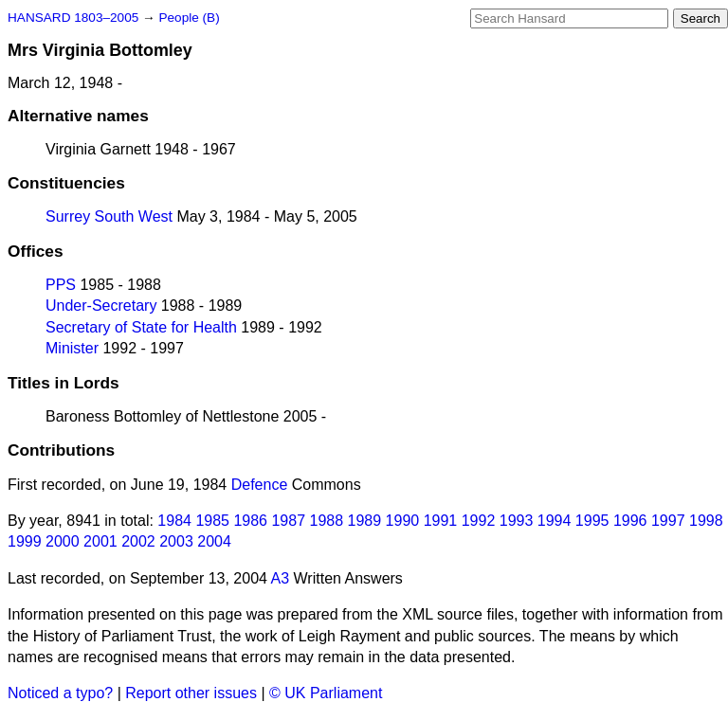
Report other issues (191, 693)
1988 (327, 521)
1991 (441, 521)
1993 (517, 521)
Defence (260, 485)
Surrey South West (109, 216)
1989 (365, 521)
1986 (250, 521)
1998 (706, 521)
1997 (668, 521)
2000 (63, 541)
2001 (100, 541)
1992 (479, 521)
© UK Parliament (326, 693)
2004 (214, 541)
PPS (61, 285)
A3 (281, 578)
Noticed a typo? (60, 693)
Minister (72, 348)
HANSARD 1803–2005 (73, 18)
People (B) (189, 18)
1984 (174, 521)
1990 (403, 521)
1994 (555, 521)
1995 (592, 521)
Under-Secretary (101, 306)
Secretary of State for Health (141, 327)
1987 (288, 521)
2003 (176, 541)
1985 (212, 521)
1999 (25, 541)
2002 (138, 541)
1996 (630, 521)
